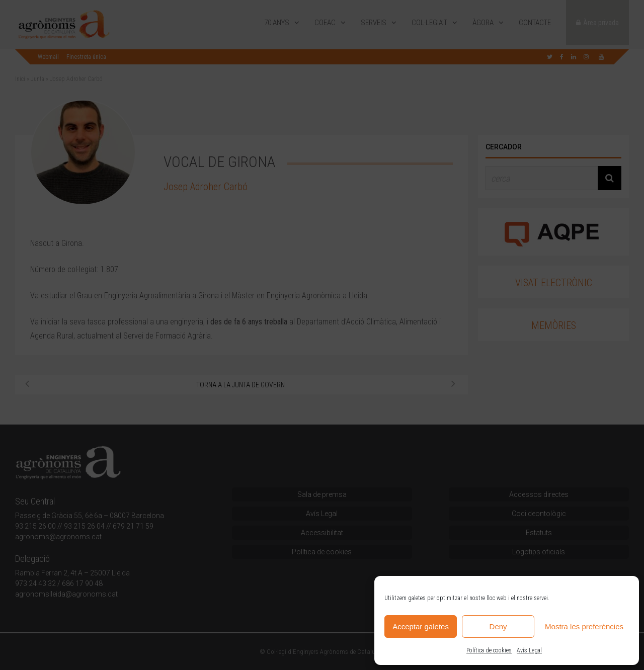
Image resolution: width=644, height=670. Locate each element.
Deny (498, 626)
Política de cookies (489, 650)
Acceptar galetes (421, 626)
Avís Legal (529, 650)
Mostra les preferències (584, 626)
